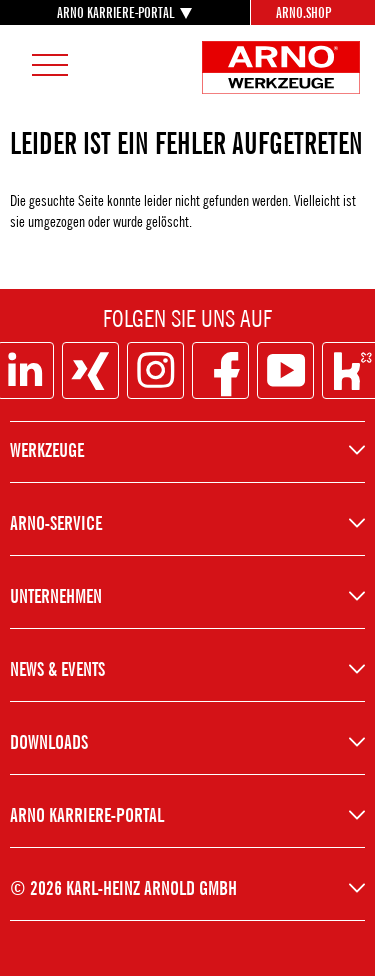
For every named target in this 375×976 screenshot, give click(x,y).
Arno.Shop (303, 12)
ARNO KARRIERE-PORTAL (115, 12)
